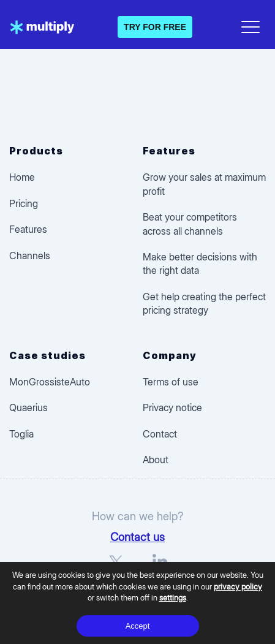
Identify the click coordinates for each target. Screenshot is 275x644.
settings (173, 597)
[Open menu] (251, 25)
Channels (30, 256)
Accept (138, 626)
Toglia (21, 434)
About (156, 460)
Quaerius (28, 407)
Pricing (24, 203)
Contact (160, 434)
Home (22, 177)
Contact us (137, 537)
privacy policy (238, 586)
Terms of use (171, 382)
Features (28, 229)
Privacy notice (172, 407)
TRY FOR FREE (155, 27)
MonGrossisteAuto (50, 382)
